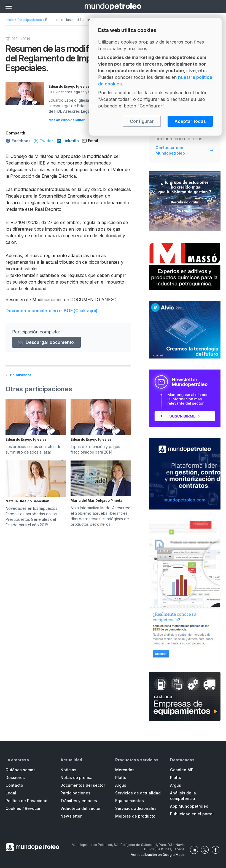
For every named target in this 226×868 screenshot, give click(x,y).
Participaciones (30, 20)
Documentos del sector (83, 785)
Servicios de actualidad (138, 793)
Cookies (13, 808)
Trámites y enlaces (79, 801)
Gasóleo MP (182, 770)
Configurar (142, 121)
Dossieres (15, 777)
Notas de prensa (76, 777)
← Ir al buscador (18, 375)
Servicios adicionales (136, 808)
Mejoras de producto (135, 816)
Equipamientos (130, 801)
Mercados (125, 770)
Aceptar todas (190, 121)
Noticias (68, 770)
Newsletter (71, 816)
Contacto (14, 785)
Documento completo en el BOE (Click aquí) (52, 311)
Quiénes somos (21, 770)
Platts (121, 777)
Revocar (33, 808)
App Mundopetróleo (189, 806)
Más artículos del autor (66, 120)
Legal (11, 793)
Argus (121, 785)
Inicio (10, 20)
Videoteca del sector (80, 808)
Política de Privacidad (26, 801)
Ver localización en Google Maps (158, 855)
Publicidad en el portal (192, 814)
